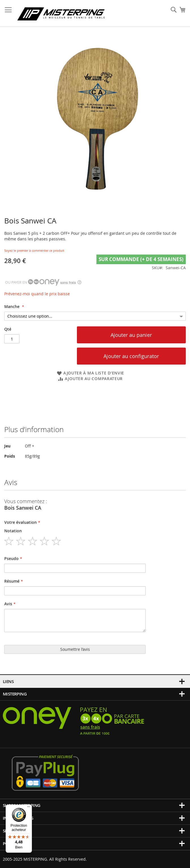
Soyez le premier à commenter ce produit (34, 250)
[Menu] (29, 808)
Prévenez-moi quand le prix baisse (37, 294)
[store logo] (61, 13)
